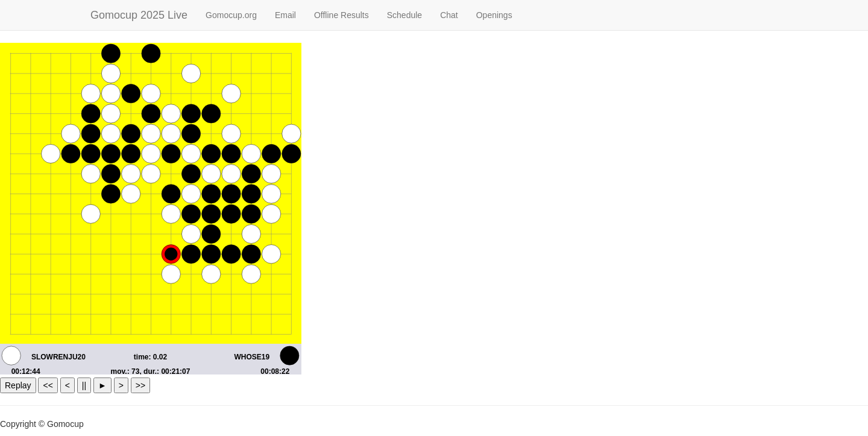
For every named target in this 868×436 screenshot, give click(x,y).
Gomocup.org (231, 15)
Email (285, 15)
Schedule (404, 15)
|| (84, 385)
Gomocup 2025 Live (139, 15)
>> (140, 385)
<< (48, 385)
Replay (18, 385)
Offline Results (341, 15)
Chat (449, 15)
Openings (494, 15)
